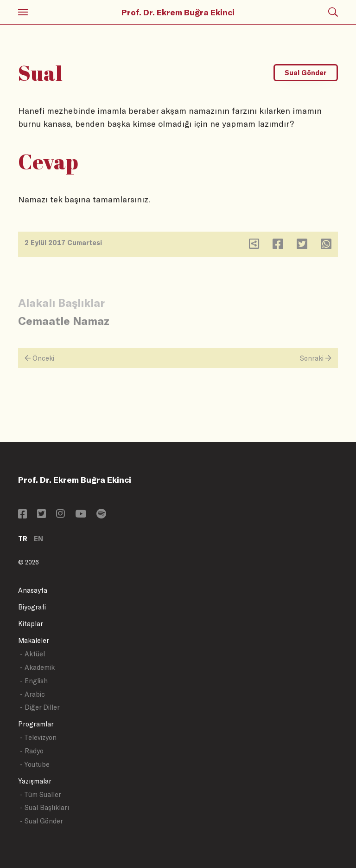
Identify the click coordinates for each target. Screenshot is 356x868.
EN (38, 539)
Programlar (36, 724)
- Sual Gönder (41, 821)
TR (23, 539)
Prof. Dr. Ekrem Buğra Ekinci (178, 12)
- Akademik (37, 667)
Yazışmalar (35, 781)
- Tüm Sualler (41, 794)
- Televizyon (38, 737)
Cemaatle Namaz (64, 321)
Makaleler (34, 640)
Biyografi (32, 607)
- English (34, 681)
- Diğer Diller (40, 707)
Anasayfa (33, 590)
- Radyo (32, 751)
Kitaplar (31, 624)
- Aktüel (32, 654)
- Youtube (35, 764)
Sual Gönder (305, 73)
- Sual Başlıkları (44, 807)
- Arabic (32, 694)
